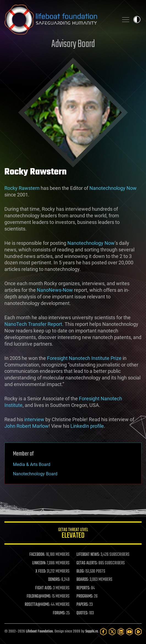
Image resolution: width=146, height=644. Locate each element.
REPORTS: (83, 588)
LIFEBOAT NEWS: (88, 555)
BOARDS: (83, 580)
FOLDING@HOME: (39, 596)
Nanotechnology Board (35, 474)
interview (34, 419)
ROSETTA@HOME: (37, 605)
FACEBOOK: (37, 555)
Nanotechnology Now (113, 188)
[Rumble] (138, 632)
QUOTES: (82, 613)
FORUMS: (59, 613)
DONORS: (54, 580)
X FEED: (41, 571)
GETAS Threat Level (73, 534)
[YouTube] (130, 632)
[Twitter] (112, 632)
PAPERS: (82, 605)
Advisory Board (73, 44)
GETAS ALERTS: (87, 563)
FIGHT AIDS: (44, 588)
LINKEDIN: (39, 563)
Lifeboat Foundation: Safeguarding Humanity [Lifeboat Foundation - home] (59, 20)
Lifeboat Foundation (39, 631)
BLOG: (80, 571)
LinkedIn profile (87, 426)
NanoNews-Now (55, 290)
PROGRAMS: (85, 596)
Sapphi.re (92, 631)
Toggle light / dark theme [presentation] (137, 20)
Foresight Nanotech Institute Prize (84, 358)
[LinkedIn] (121, 632)
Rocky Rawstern (22, 188)
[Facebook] (103, 632)
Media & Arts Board (32, 464)
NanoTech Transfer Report (33, 324)
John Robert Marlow (27, 426)
